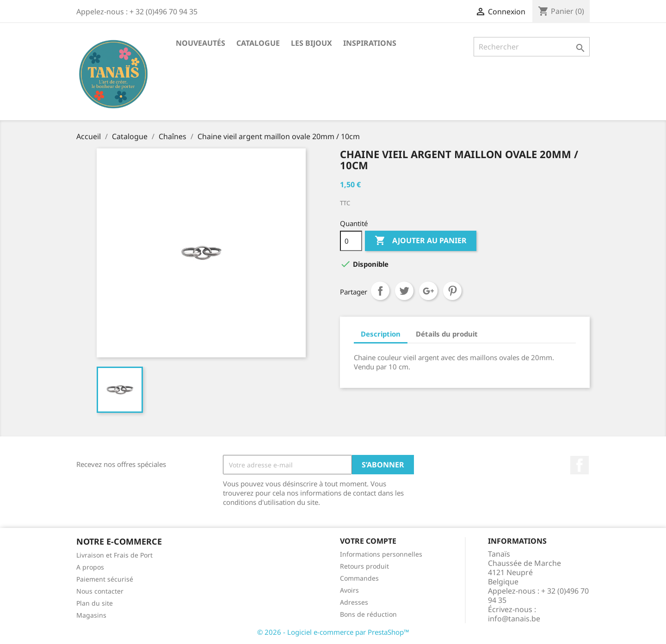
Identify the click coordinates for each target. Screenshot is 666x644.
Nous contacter (100, 591)
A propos (90, 567)
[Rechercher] (532, 47)
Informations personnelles (381, 554)
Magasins (91, 615)
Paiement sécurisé (105, 579)
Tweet (404, 291)
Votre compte (368, 541)
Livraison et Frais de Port (114, 555)
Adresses (354, 602)
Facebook (580, 465)
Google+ (428, 291)
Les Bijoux (311, 43)
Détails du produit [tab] (447, 334)
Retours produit (364, 566)
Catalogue (258, 43)
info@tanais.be (514, 619)
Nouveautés (200, 43)
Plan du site (95, 603)
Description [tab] (381, 334)
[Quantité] (351, 241)
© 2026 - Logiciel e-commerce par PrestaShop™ (333, 632)
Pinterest (452, 291)
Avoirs (349, 590)
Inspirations (370, 43)
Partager (380, 291)
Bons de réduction (368, 614)
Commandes (359, 578)
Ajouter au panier (421, 241)
